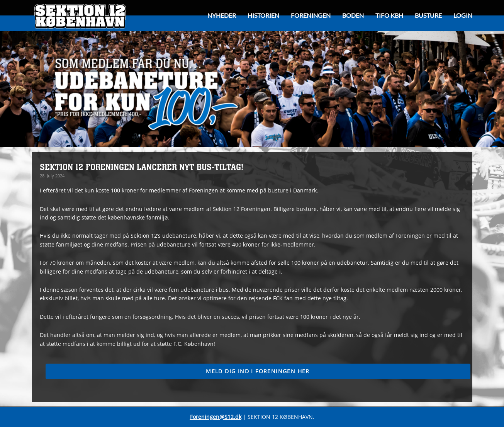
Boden (353, 15)
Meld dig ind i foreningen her (258, 371)
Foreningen (311, 15)
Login (463, 15)
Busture (428, 15)
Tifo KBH (389, 15)
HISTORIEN (263, 15)
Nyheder (222, 15)
